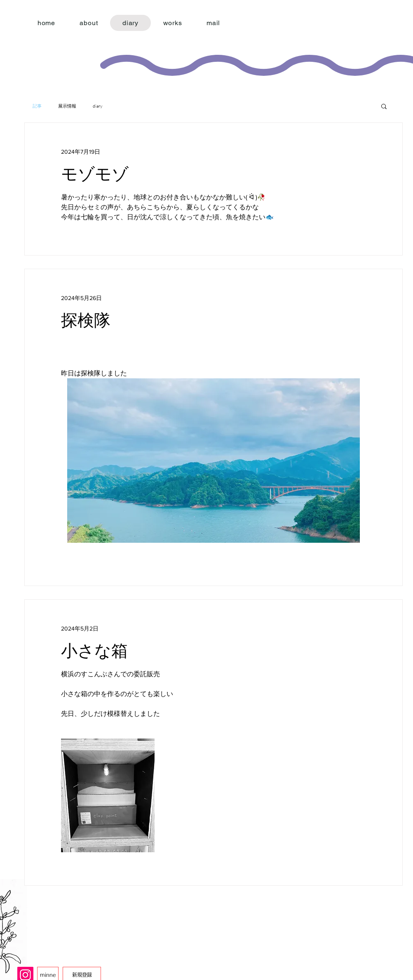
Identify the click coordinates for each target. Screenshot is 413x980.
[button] (384, 107)
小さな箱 (94, 651)
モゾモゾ (95, 174)
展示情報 (67, 106)
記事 (37, 106)
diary (97, 106)
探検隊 (86, 320)
